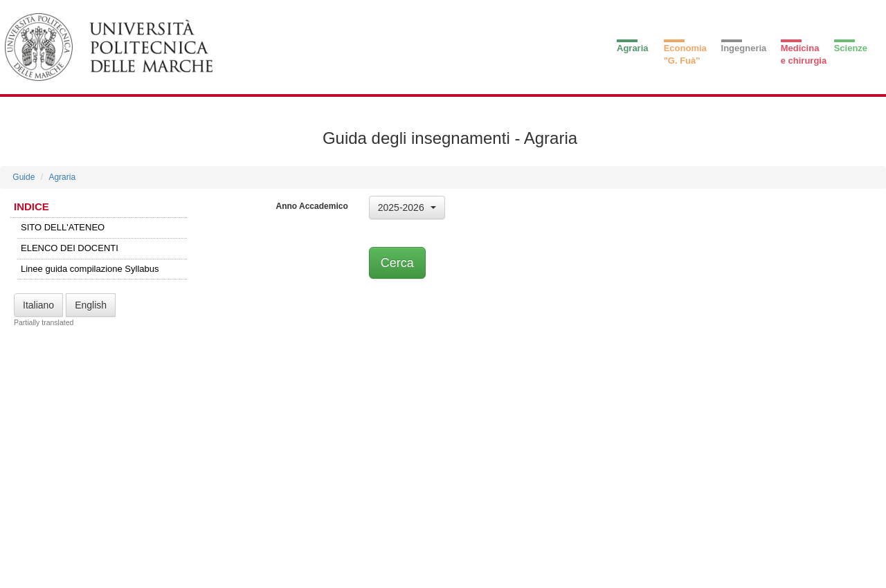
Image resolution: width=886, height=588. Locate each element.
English (91, 305)
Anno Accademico (311, 206)
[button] (407, 208)
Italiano (38, 305)
